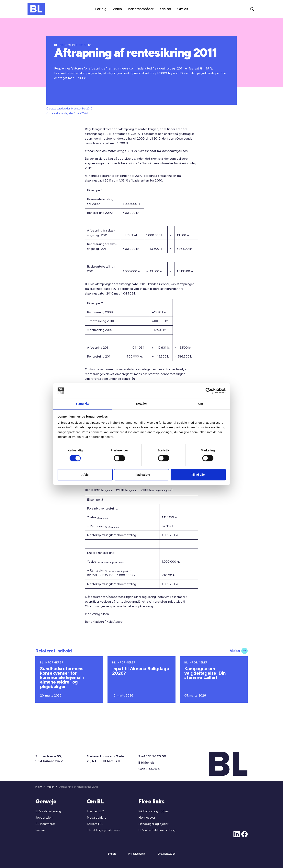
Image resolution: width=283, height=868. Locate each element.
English (112, 854)
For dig (101, 9)
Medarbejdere (97, 818)
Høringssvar (147, 818)
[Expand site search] (252, 9)
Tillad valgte (141, 475)
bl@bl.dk (147, 763)
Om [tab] (200, 404)
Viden (117, 9)
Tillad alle (198, 475)
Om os (183, 9)
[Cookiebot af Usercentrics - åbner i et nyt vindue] (208, 391)
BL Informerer (45, 824)
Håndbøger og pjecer (153, 824)
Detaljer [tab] (141, 404)
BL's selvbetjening (48, 811)
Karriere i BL (95, 824)
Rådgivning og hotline (153, 811)
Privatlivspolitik (137, 854)
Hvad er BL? (95, 811)
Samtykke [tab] (83, 404)
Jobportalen (44, 818)
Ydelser (165, 9)
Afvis (85, 475)
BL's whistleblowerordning (157, 830)
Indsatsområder (141, 9)
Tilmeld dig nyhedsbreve (104, 830)
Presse (40, 830)
